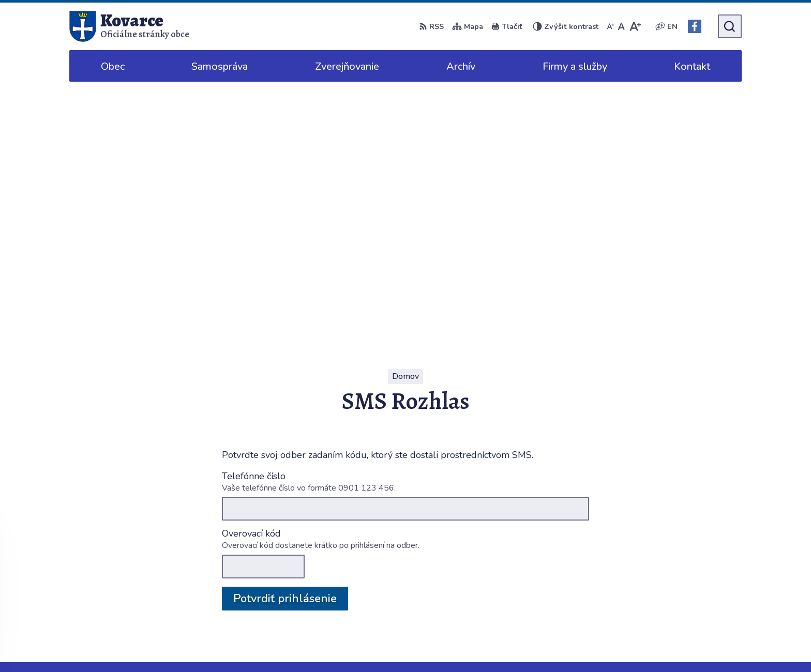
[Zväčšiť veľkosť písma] (635, 26)
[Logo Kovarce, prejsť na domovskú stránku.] (129, 26)
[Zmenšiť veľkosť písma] (610, 26)
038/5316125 (689, 561)
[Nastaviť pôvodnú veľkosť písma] (621, 26)
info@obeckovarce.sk (702, 573)
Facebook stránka (695, 586)
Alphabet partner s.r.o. (445, 644)
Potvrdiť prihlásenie (285, 336)
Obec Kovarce (582, 644)
